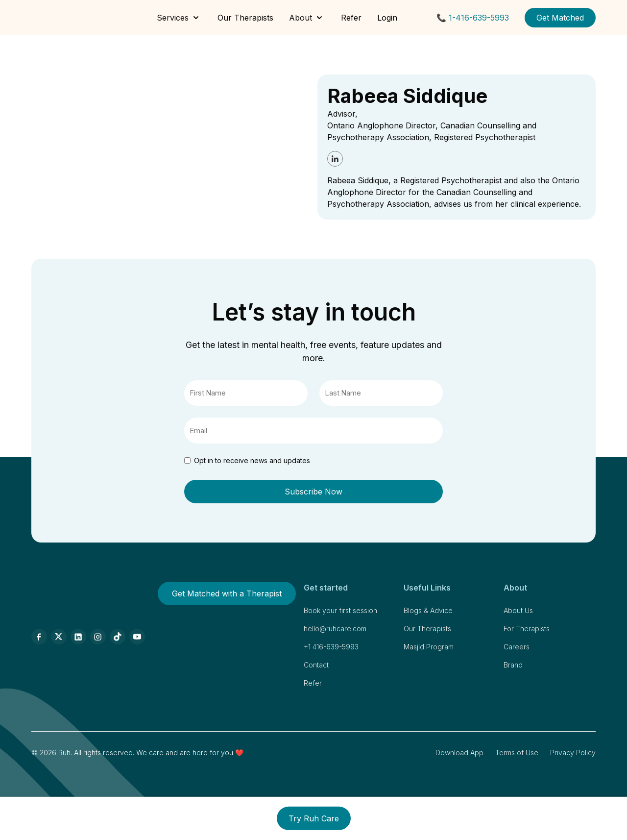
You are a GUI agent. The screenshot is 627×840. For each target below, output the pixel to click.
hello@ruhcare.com (335, 629)
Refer (351, 18)
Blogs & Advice (428, 610)
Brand (513, 665)
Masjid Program (429, 647)
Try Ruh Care (314, 818)
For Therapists (527, 629)
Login (387, 18)
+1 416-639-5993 (331, 647)
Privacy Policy (573, 753)
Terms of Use (517, 753)
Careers (517, 647)
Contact (316, 665)
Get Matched (560, 18)
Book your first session (340, 610)
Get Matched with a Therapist (227, 593)
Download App (459, 753)
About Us (518, 610)
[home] (59, 18)
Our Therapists (245, 18)
